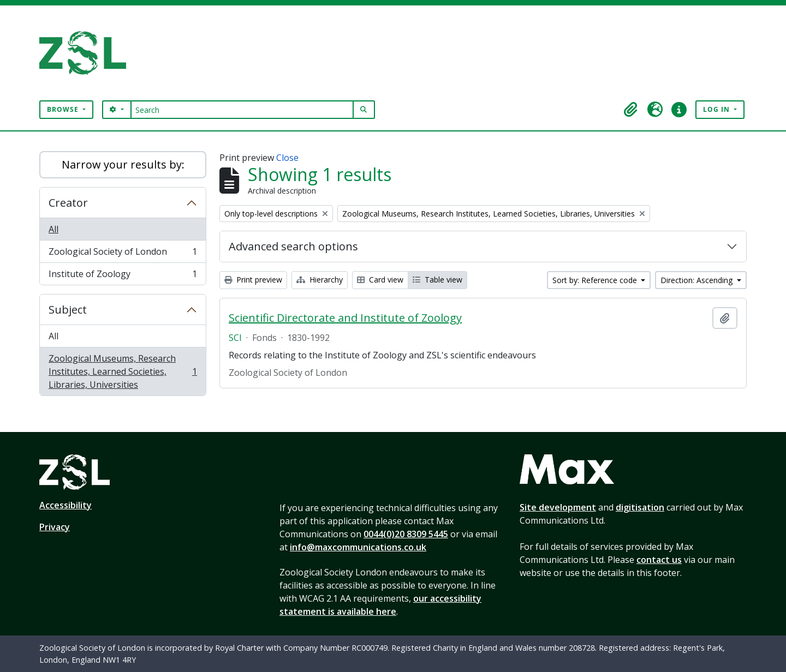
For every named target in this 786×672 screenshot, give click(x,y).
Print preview (253, 280)
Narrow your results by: (123, 164)
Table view (437, 280)
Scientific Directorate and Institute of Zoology (345, 318)
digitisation (640, 507)
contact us (659, 560)
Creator (68, 203)
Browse (64, 109)
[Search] (242, 110)
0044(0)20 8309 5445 (406, 534)
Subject (68, 310)
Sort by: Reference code (596, 280)
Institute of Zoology (123, 276)
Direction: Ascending (698, 280)
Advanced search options (293, 246)
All (53, 229)
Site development (558, 507)
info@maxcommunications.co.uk (358, 547)
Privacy (55, 527)
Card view (380, 280)
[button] (631, 110)
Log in (717, 109)
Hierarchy (320, 280)
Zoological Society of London (123, 254)
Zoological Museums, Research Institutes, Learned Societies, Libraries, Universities (123, 371)
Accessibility (65, 505)
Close (287, 158)
